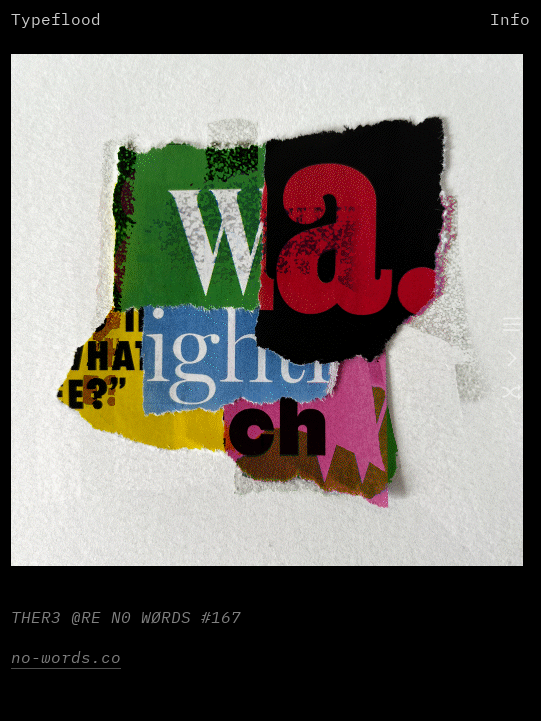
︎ (512, 359)
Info (510, 20)
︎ (512, 325)
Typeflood (56, 20)
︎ (512, 394)
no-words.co (66, 658)
